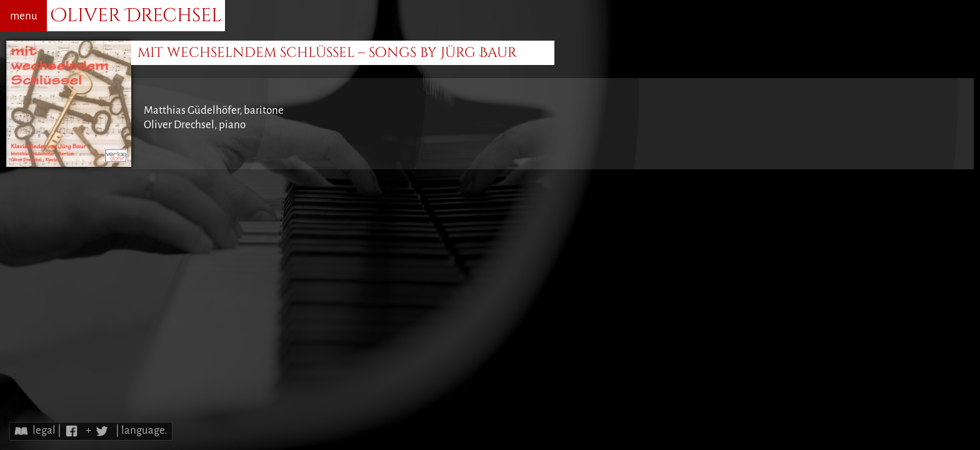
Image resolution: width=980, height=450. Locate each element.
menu (24, 16)
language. (144, 430)
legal (44, 430)
